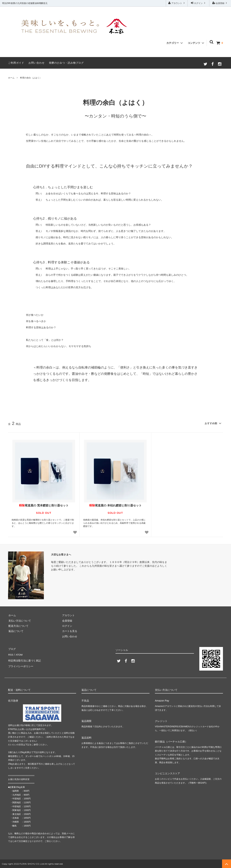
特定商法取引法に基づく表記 (24, 659)
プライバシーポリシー (21, 664)
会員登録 (220, 3)
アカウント (177, 3)
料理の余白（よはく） (31, 78)
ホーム (11, 78)
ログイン (198, 3)
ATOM (19, 654)
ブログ (12, 649)
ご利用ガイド (16, 63)
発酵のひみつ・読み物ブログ (66, 63)
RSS (11, 654)
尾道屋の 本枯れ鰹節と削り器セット (115, 505)
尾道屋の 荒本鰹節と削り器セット (44, 505)
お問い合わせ (37, 63)
